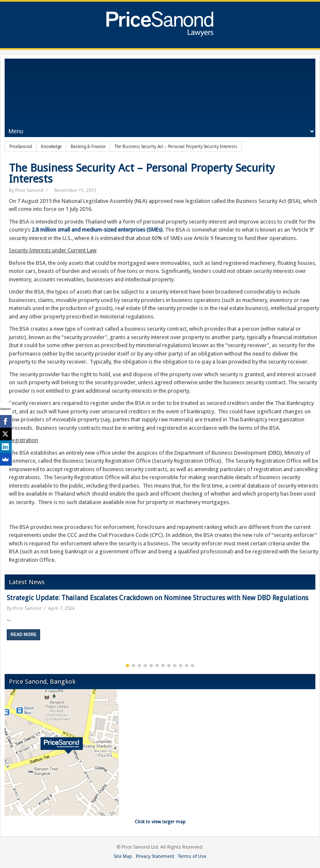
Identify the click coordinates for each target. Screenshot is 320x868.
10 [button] (181, 666)
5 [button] (151, 666)
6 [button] (157, 666)
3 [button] (139, 666)
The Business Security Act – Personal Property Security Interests (142, 173)
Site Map (123, 856)
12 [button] (193, 666)
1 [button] (127, 666)
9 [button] (175, 666)
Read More (23, 635)
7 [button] (163, 666)
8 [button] (169, 666)
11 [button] (187, 666)
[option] (160, 620)
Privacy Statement (155, 856)
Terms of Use (192, 856)
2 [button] (133, 666)
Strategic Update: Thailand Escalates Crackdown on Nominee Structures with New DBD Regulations (157, 598)
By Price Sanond (26, 190)
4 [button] (145, 666)
